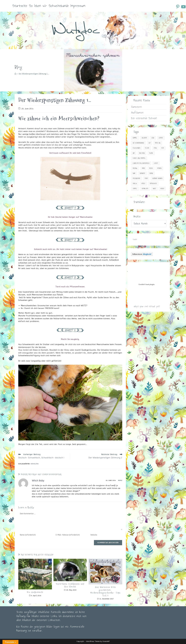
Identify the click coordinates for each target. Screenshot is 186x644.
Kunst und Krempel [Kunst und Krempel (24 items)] (139, 158)
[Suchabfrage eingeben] (149, 239)
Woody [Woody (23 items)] (162, 189)
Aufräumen (137, 112)
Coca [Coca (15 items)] (153, 138)
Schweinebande (59, 6)
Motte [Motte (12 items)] (151, 168)
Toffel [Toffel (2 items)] (135, 189)
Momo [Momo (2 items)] (143, 168)
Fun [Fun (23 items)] (163, 148)
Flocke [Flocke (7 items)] (147, 148)
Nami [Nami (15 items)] (134, 173)
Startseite (20, 6)
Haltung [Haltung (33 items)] (142, 153)
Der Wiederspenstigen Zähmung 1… (34, 74)
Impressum (78, 6)
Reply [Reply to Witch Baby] (120, 481)
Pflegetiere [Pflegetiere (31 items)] (137, 179)
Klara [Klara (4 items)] (151, 153)
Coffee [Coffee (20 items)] (161, 138)
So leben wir (38, 6)
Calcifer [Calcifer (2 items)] (144, 138)
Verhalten (35, 464)
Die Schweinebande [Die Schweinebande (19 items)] (138, 143)
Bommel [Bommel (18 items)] (135, 138)
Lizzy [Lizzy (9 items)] (156, 163)
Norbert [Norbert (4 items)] (142, 173)
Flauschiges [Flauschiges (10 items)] (137, 148)
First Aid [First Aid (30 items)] (158, 143)
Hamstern (137, 107)
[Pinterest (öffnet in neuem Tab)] (178, 7)
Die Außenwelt (35, 592)
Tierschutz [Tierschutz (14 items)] (153, 184)
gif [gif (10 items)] (134, 153)
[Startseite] (15, 74)
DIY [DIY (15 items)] (150, 143)
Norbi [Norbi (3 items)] (151, 173)
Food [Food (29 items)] (155, 148)
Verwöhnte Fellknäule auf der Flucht (70, 585)
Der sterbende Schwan (144, 118)
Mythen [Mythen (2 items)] (159, 168)
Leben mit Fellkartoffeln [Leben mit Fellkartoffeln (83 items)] (141, 163)
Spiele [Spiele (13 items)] (143, 184)
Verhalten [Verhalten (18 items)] (145, 189)
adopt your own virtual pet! (147, 306)
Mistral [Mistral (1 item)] (135, 168)
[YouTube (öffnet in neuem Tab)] (183, 7)
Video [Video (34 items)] (154, 189)
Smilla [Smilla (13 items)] (135, 184)
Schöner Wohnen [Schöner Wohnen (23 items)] (157, 179)
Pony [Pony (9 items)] (146, 179)
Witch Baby (38, 481)
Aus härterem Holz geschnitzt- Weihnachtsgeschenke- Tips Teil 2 (105, 591)
